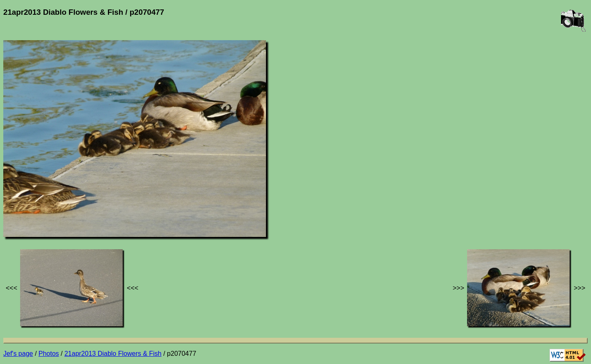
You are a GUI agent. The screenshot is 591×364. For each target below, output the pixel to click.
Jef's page (18, 354)
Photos (49, 354)
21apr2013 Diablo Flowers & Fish (113, 354)
